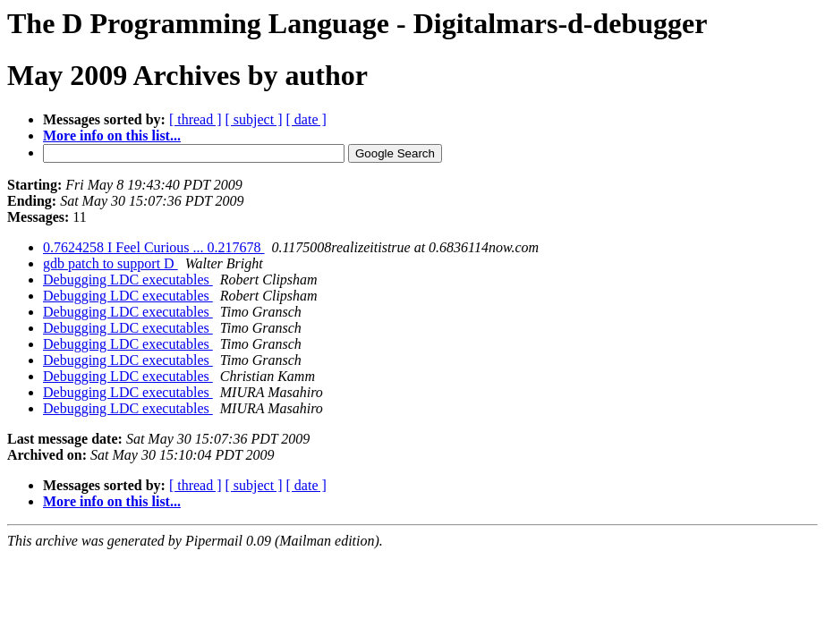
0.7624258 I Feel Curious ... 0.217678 (154, 247)
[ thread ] (196, 119)
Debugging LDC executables (128, 280)
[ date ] (306, 119)
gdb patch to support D (111, 263)
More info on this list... (112, 136)
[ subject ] (254, 119)
